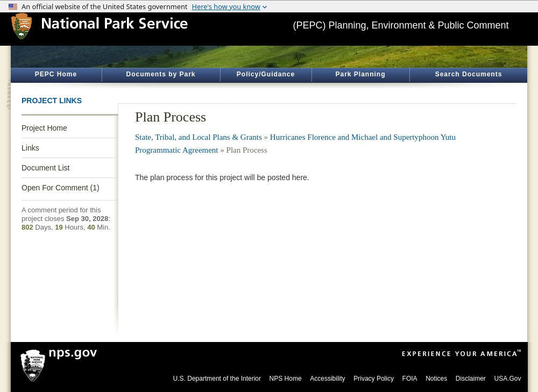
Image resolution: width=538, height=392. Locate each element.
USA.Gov (507, 379)
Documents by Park (161, 74)
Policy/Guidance (266, 74)
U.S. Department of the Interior (217, 379)
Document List (45, 168)
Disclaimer (471, 379)
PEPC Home (56, 74)
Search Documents (469, 74)
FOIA (410, 379)
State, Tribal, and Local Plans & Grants (199, 137)
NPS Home (286, 379)
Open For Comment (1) (61, 188)
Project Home (44, 128)
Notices (436, 379)
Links (30, 148)
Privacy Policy (374, 379)
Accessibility (327, 379)
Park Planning (360, 74)
